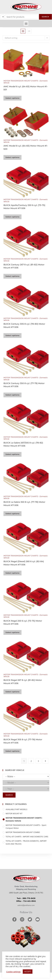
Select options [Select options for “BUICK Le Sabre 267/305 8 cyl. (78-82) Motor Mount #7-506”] (12, 454)
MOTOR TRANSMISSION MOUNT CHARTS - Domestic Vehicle (26, 82)
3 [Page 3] (38, 761)
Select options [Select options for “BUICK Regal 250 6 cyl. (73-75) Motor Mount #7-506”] (12, 632)
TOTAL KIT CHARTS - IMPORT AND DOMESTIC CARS (27, 837)
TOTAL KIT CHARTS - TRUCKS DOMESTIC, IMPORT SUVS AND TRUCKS (26, 842)
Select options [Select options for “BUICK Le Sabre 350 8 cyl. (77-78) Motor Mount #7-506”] (12, 514)
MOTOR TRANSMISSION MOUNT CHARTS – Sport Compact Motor (26, 827)
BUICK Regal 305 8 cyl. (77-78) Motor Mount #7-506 (23, 741)
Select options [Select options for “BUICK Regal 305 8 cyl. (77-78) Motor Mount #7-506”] (12, 751)
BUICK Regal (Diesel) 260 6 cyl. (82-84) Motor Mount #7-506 (24, 563)
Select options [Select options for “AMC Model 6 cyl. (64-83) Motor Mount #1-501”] (12, 98)
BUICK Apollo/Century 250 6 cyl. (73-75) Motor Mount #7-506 (24, 207)
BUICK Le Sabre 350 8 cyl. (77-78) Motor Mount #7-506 (24, 504)
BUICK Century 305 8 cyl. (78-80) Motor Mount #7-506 (24, 325)
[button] (26, 23)
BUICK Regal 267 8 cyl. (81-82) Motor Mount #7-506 (23, 682)
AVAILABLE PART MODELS (17, 809)
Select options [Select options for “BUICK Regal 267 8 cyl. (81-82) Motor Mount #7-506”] (12, 692)
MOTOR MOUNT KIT (14, 813)
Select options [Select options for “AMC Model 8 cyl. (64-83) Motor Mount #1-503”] (12, 157)
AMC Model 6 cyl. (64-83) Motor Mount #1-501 (26, 88)
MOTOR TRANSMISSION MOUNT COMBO (23, 832)
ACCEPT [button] (28, 971)
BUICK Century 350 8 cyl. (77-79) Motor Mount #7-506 (24, 385)
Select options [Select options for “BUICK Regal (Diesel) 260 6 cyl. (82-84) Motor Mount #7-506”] (12, 573)
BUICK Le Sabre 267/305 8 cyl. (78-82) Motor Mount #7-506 (23, 444)
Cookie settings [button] (13, 972)
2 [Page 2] (31, 761)
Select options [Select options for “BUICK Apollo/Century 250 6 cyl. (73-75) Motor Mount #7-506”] (12, 217)
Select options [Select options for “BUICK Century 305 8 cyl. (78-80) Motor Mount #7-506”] (12, 335)
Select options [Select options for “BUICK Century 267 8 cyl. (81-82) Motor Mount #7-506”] (12, 276)
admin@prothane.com (26, 905)
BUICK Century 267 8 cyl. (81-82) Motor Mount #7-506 (24, 266)
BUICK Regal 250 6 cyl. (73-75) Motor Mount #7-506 (23, 622)
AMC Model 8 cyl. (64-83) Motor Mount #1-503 (26, 147)
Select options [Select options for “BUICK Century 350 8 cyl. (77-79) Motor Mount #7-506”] (12, 395)
